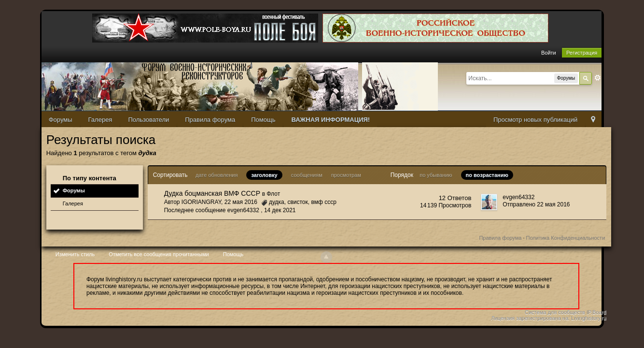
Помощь (263, 120)
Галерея (100, 120)
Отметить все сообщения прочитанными (159, 254)
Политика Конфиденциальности (566, 238)
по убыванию (436, 175)
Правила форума (210, 120)
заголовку (264, 175)
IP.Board (596, 312)
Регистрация (582, 53)
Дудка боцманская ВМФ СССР (212, 193)
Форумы (61, 120)
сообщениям (307, 175)
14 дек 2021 (280, 210)
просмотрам (346, 175)
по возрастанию (487, 175)
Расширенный (598, 78)
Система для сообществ (555, 312)
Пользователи (148, 120)
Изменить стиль (75, 254)
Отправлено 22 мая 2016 (536, 204)
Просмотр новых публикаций (535, 120)
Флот (273, 194)
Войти (549, 53)
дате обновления (217, 175)
